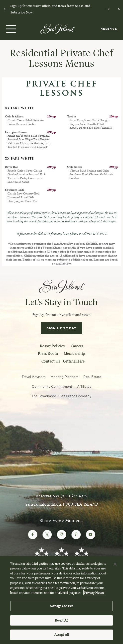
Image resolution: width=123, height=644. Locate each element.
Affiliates (84, 387)
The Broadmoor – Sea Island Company (62, 396)
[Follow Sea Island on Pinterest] (76, 535)
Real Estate (92, 377)
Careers (77, 346)
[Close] (115, 565)
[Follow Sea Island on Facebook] (33, 535)
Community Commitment (52, 387)
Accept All (61, 636)
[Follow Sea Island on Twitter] (47, 535)
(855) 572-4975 (74, 496)
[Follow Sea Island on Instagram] (62, 535)
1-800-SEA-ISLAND (80, 504)
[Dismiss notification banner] (119, 9)
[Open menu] (10, 29)
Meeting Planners (64, 377)
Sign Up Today (62, 328)
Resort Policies (52, 346)
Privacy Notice (94, 594)
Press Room (48, 353)
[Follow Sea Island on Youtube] (91, 535)
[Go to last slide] (6, 9)
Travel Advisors (34, 377)
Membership (74, 353)
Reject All (61, 621)
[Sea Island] (58, 29)
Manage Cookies (61, 607)
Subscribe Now (22, 12)
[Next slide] (107, 9)
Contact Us (51, 361)
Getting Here (74, 361)
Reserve (109, 29)
